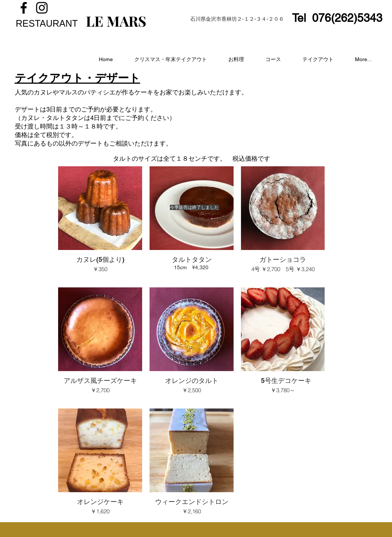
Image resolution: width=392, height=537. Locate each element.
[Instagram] (42, 8)
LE (95, 21)
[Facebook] (24, 8)
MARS (125, 21)
